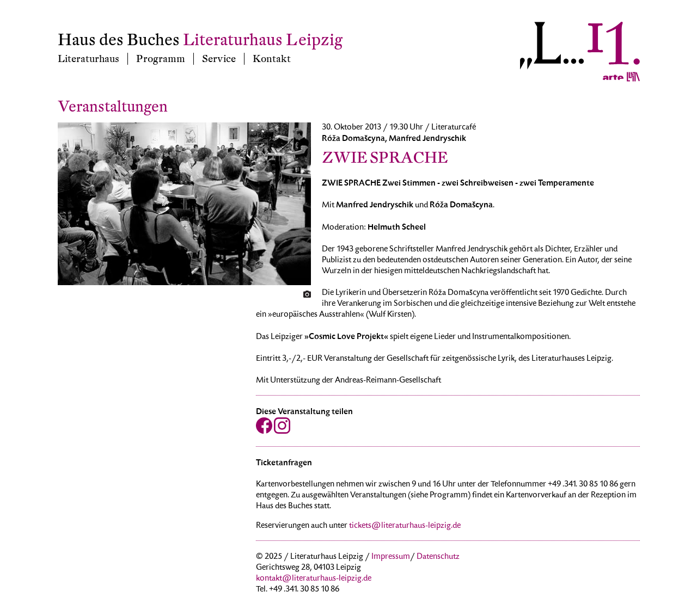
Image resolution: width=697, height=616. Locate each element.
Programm (161, 59)
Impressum (391, 557)
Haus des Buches (119, 40)
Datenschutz (438, 557)
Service (219, 59)
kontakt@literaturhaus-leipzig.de (314, 579)
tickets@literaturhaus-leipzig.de (405, 526)
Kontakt (272, 59)
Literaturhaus (88, 59)
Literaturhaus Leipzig (263, 40)
